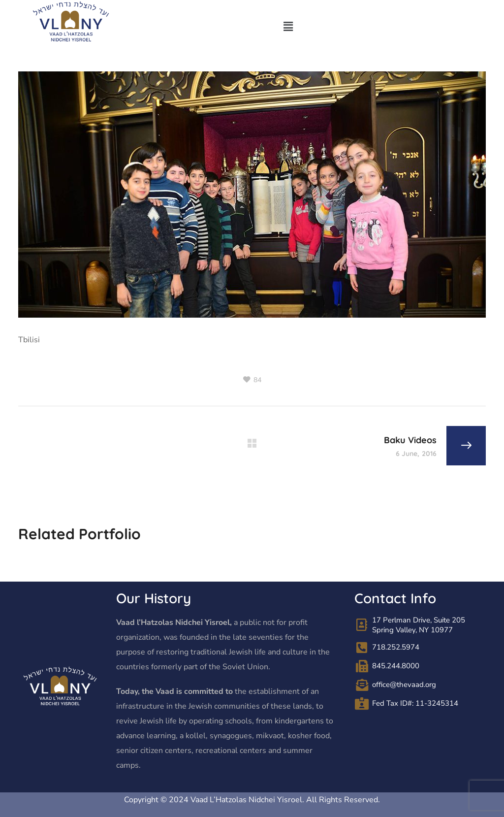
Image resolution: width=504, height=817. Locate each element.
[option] (91, 564)
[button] (288, 27)
